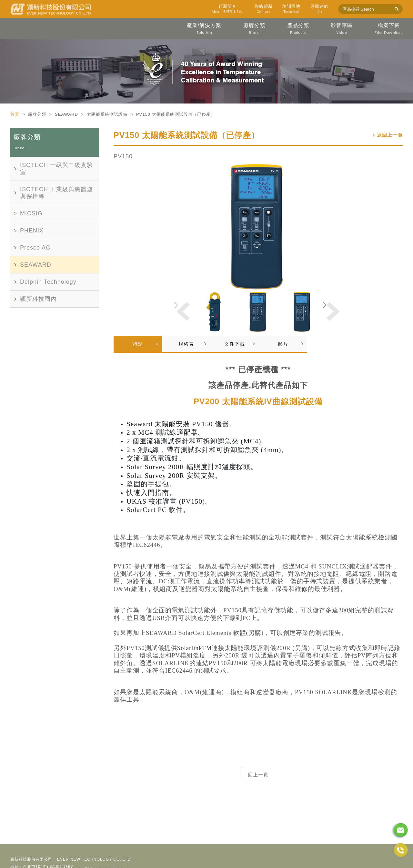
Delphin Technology (48, 282)
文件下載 (235, 344)
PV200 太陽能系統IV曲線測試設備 (258, 401)
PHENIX (32, 231)
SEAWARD (36, 265)
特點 (138, 344)
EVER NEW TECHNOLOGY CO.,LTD (94, 859)
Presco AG (35, 248)
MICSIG (31, 213)
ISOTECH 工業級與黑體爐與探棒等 (56, 193)
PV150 (123, 156)
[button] (332, 311)
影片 (283, 344)
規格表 (186, 344)
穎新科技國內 (38, 299)
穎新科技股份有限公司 (31, 859)
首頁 (16, 114)
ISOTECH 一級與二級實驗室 (56, 169)
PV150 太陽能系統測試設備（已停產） (186, 135)
